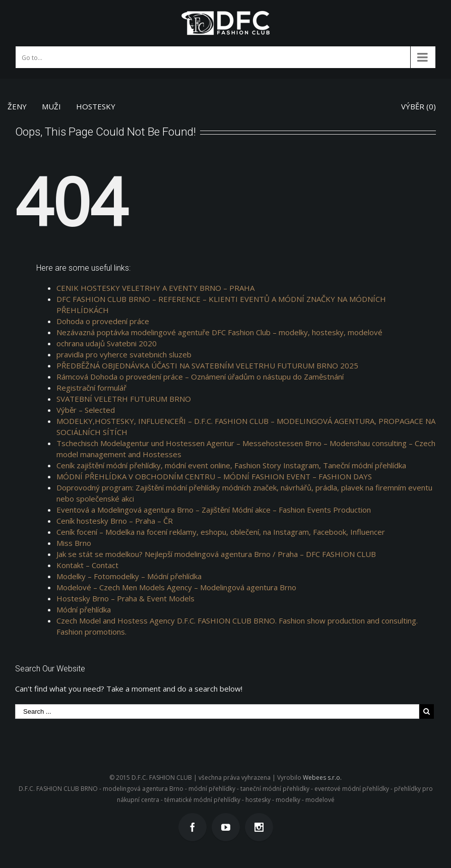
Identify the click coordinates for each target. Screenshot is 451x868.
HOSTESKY (96, 106)
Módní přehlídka (84, 609)
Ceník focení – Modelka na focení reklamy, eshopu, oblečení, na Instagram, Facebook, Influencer (221, 532)
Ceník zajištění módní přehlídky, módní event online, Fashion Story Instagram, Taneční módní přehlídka (231, 465)
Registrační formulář (91, 388)
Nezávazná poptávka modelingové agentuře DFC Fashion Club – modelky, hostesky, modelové (219, 332)
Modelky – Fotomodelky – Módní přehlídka (129, 576)
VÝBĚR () (418, 106)
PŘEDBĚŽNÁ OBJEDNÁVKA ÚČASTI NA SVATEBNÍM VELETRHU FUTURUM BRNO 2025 (207, 365)
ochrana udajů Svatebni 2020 (107, 343)
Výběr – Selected (86, 410)
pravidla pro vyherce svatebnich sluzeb (124, 354)
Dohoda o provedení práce (103, 321)
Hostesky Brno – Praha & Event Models (125, 598)
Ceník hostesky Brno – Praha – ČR (115, 521)
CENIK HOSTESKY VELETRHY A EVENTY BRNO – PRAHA (155, 288)
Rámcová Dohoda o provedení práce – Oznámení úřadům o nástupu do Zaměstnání (200, 377)
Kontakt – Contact (87, 565)
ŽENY (17, 106)
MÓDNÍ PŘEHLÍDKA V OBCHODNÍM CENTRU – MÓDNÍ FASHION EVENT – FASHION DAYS (214, 476)
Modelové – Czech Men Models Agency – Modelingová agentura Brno (176, 587)
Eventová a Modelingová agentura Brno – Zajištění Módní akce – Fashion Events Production (214, 510)
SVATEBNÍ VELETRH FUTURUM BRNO (124, 399)
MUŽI (51, 106)
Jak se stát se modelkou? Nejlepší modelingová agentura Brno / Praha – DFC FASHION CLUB (216, 554)
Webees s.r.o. (322, 778)
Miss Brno (74, 543)
